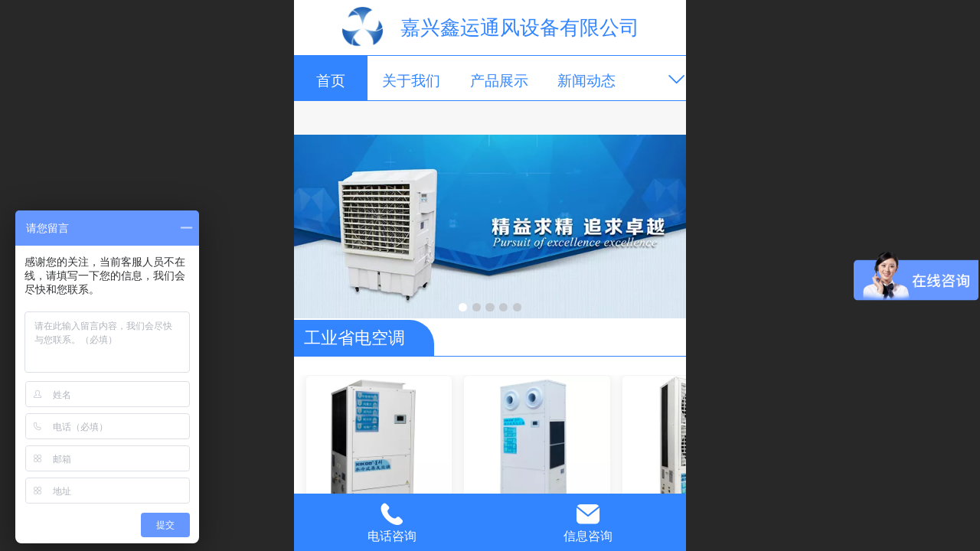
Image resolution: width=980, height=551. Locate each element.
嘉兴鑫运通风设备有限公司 (520, 28)
